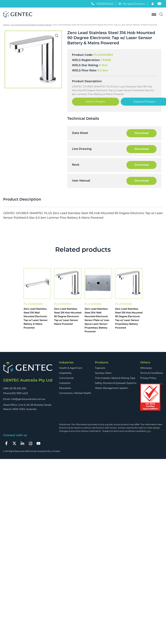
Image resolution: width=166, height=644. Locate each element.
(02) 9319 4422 (20, 393)
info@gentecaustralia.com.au (28, 399)
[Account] (153, 4)
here (149, 431)
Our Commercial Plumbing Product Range (31, 25)
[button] (57, 36)
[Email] (159, 4)
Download (142, 133)
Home (6, 25)
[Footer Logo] (28, 368)
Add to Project (96, 102)
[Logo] (19, 15)
